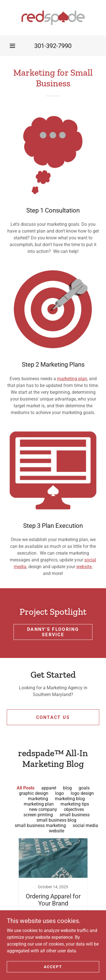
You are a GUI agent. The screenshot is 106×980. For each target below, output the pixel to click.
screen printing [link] (38, 815)
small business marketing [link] (40, 825)
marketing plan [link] (39, 804)
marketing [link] (38, 799)
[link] (53, 18)
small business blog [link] (56, 820)
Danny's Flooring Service (53, 632)
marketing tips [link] (75, 804)
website (84, 567)
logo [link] (60, 793)
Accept (53, 966)
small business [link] (75, 815)
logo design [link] (82, 793)
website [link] (57, 831)
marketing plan (72, 379)
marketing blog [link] (70, 799)
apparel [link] (49, 788)
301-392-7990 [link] (53, 46)
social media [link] (85, 825)
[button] (12, 46)
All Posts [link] (26, 788)
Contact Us (53, 717)
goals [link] (84, 788)
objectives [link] (74, 809)
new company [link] (43, 809)
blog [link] (67, 788)
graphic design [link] (34, 793)
